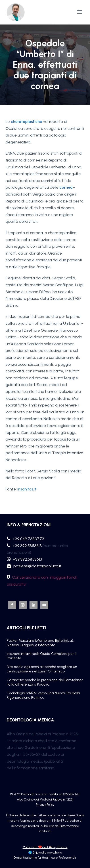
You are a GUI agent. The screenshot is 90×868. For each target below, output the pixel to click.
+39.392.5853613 (27, 546)
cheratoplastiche (26, 122)
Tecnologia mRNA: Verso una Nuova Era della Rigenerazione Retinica (43, 695)
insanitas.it (27, 489)
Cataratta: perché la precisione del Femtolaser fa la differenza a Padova (45, 682)
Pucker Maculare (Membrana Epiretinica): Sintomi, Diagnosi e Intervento (40, 643)
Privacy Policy (45, 805)
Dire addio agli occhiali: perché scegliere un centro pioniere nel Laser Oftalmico (42, 669)
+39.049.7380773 (28, 539)
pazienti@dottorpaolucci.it (37, 566)
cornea (66, 187)
